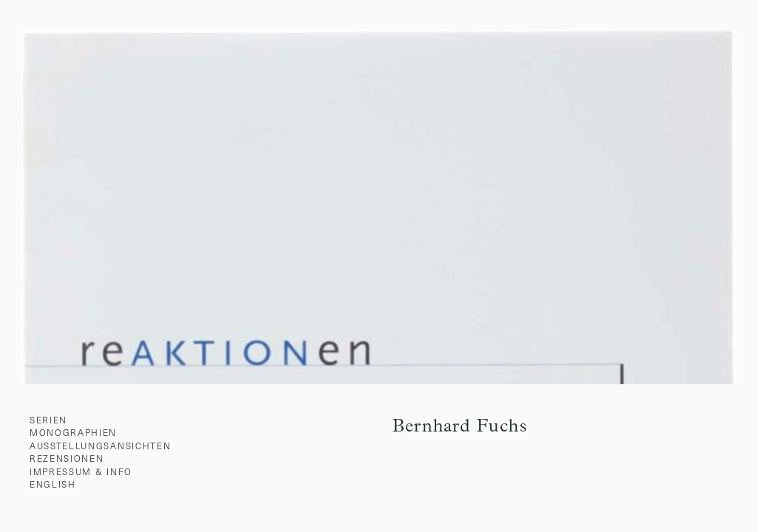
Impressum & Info (81, 471)
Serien (48, 420)
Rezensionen (67, 458)
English (53, 484)
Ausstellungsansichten (100, 446)
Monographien (73, 432)
